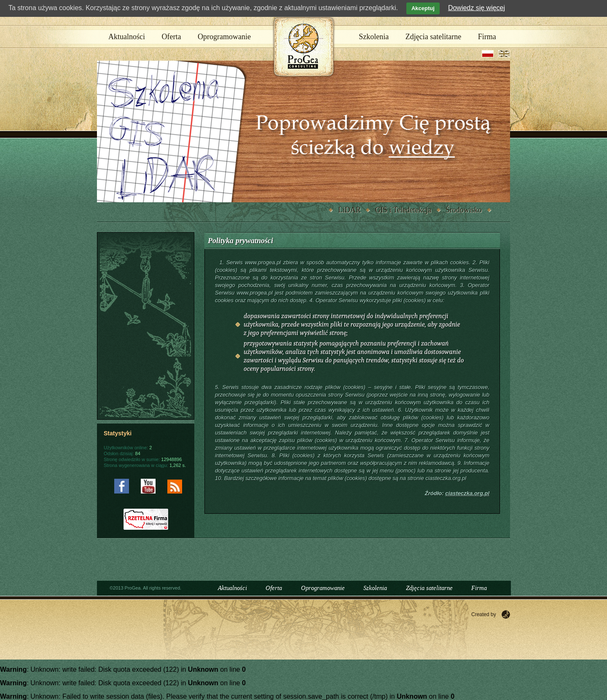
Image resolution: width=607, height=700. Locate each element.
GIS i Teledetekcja (403, 210)
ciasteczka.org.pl (467, 493)
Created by (484, 614)
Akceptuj (423, 8)
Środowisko (464, 210)
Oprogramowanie (224, 37)
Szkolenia (374, 37)
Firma (487, 37)
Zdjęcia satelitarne (433, 37)
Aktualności (127, 37)
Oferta (172, 37)
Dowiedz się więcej (477, 8)
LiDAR (349, 210)
